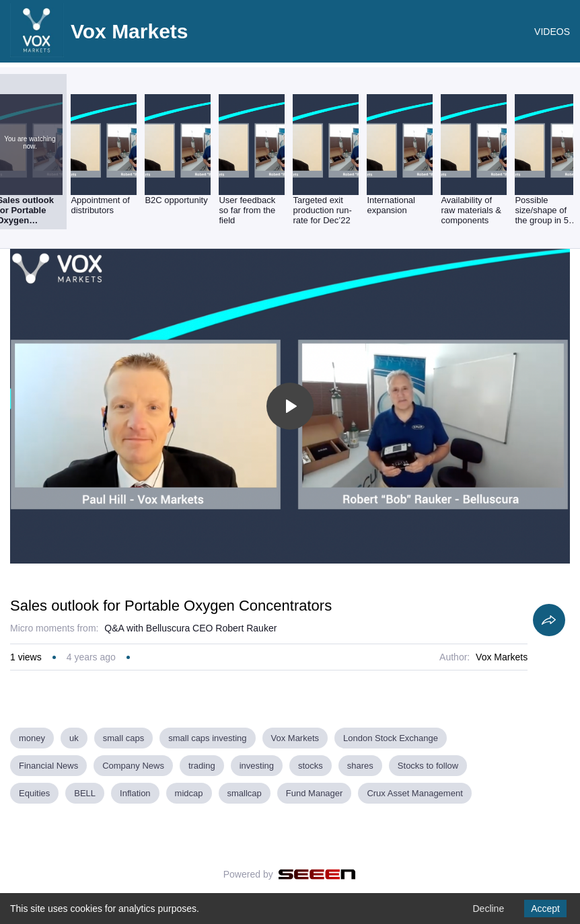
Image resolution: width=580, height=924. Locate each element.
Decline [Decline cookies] (488, 909)
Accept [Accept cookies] (545, 909)
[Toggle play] (290, 406)
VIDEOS (552, 32)
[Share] (549, 620)
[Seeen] (317, 874)
